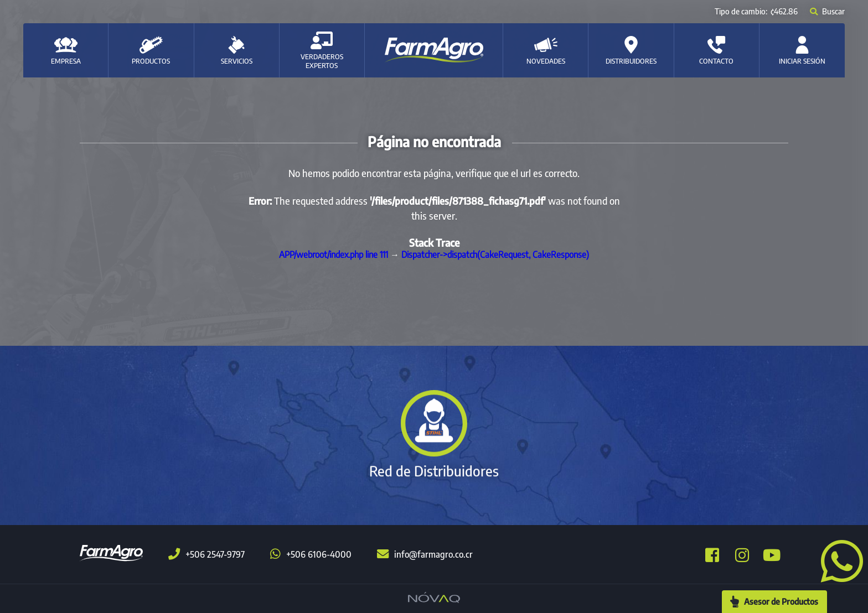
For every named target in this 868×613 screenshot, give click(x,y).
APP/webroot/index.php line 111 (334, 254)
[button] (838, 560)
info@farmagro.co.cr (425, 554)
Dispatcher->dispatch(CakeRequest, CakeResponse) (495, 254)
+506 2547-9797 (206, 554)
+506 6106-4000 (311, 554)
